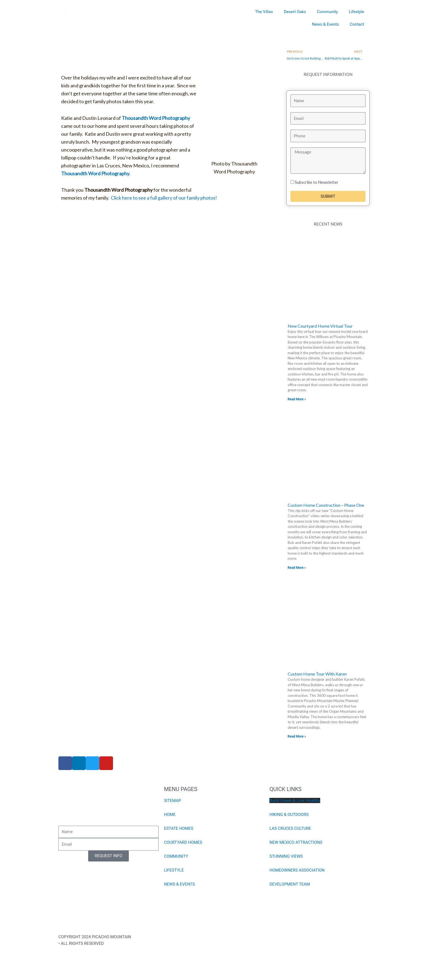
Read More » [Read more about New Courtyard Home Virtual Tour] (297, 399)
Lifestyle (356, 12)
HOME (170, 815)
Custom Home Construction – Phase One (326, 505)
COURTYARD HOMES (183, 842)
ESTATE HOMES (179, 828)
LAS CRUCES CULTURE (290, 828)
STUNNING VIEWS (286, 856)
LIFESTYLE (174, 870)
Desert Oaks (295, 12)
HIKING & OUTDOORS (289, 815)
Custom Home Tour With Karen (317, 674)
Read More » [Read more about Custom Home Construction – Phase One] (297, 568)
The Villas (264, 12)
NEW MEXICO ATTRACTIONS (296, 842)
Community (327, 12)
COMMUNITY (176, 856)
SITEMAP (173, 801)
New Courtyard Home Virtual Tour (320, 326)
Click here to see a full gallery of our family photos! (164, 198)
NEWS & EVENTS (179, 884)
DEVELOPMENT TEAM (290, 884)
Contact (357, 24)
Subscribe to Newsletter (317, 182)
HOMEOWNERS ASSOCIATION (297, 870)
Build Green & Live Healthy (295, 800)
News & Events (326, 24)
